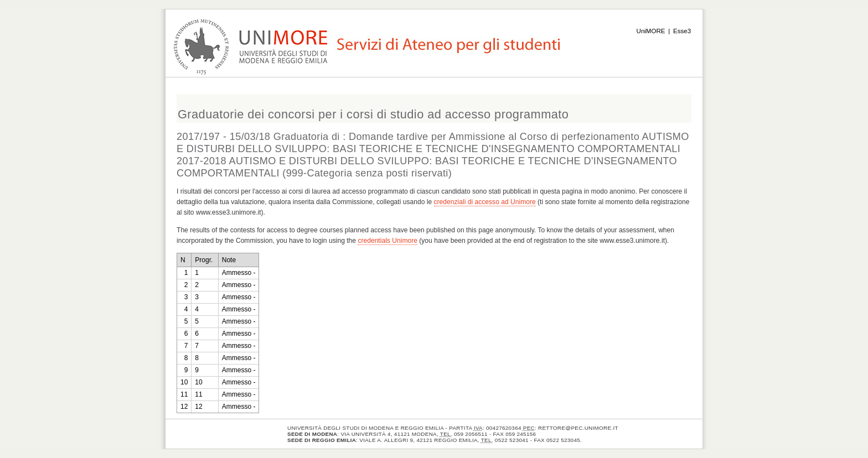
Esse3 (682, 31)
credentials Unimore (387, 241)
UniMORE (651, 31)
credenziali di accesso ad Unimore (485, 202)
